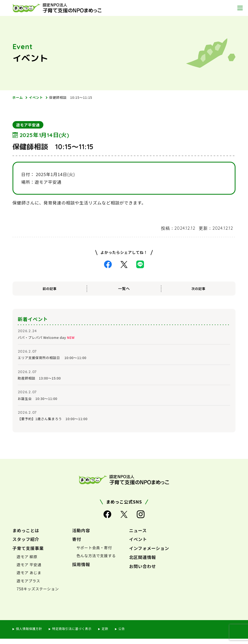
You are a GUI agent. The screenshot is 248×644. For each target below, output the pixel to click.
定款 (113, 634)
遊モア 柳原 (27, 562)
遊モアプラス (29, 586)
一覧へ (124, 289)
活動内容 (81, 536)
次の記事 (198, 289)
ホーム (18, 98)
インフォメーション (149, 553)
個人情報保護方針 (31, 634)
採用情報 (81, 570)
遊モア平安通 (28, 125)
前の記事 (50, 289)
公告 (131, 634)
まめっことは (26, 536)
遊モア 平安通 (29, 570)
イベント (38, 98)
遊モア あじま (29, 578)
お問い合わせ (142, 572)
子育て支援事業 (28, 553)
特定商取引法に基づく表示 (77, 634)
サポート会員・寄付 (94, 553)
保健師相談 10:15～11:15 (76, 98)
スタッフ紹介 (26, 545)
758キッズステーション (38, 594)
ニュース (138, 536)
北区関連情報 (142, 562)
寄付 (77, 545)
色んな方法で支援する (96, 561)
